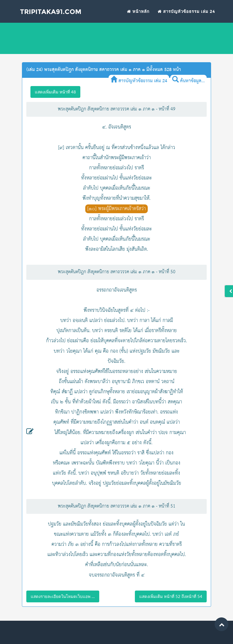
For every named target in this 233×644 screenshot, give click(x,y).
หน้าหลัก (138, 15)
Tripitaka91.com (56, 16)
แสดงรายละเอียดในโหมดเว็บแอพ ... (63, 596)
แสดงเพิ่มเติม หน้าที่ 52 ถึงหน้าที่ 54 (171, 596)
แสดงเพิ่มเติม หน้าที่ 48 (55, 92)
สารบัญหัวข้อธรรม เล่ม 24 (186, 15)
